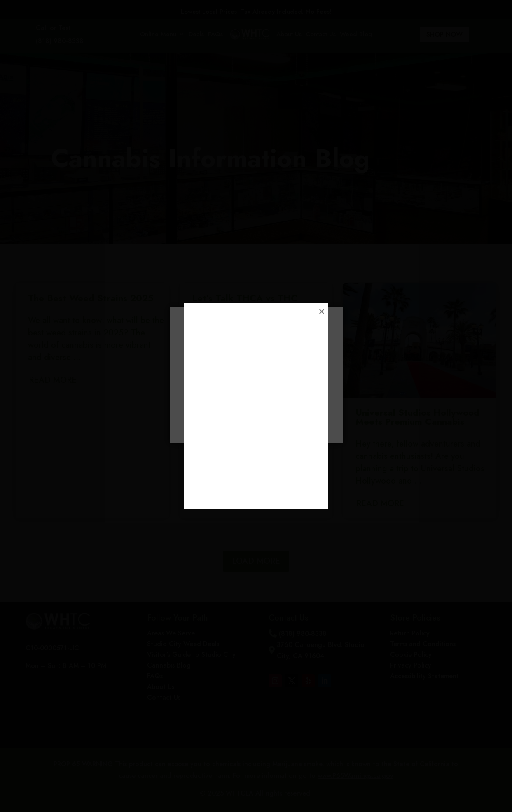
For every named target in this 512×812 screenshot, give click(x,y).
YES (219, 421)
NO (293, 421)
